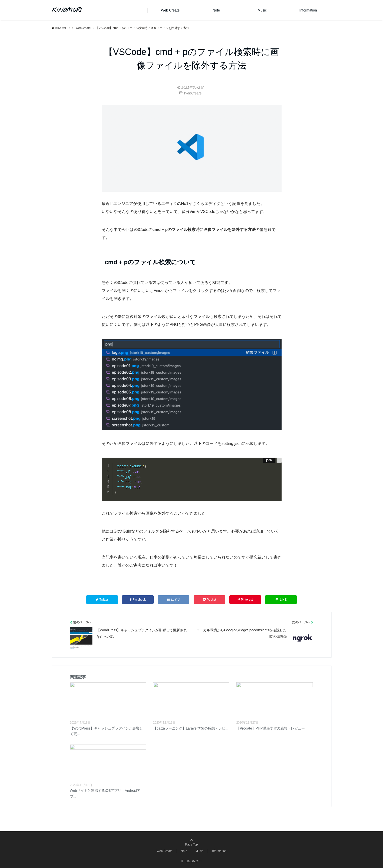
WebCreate (193, 93)
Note (216, 10)
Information (308, 10)
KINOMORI (67, 10)
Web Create (170, 10)
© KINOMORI (191, 861)
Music (262, 10)
